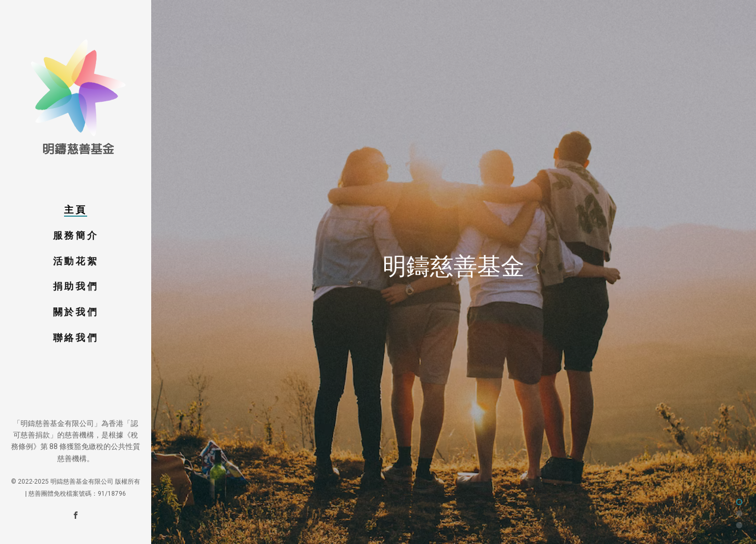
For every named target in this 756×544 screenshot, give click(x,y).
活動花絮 (76, 261)
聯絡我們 (76, 338)
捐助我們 (76, 286)
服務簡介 (76, 235)
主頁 (75, 210)
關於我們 (76, 312)
